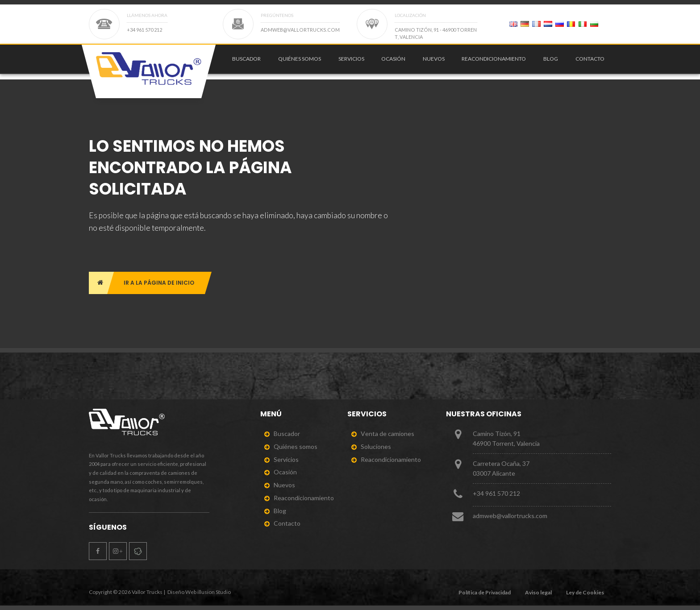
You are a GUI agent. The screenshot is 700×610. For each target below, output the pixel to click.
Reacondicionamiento (494, 61)
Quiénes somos (300, 61)
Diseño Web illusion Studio (199, 592)
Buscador (246, 61)
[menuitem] (245, 62)
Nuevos (434, 61)
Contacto (590, 61)
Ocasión (393, 61)
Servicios (351, 61)
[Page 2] (513, 24)
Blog (551, 61)
